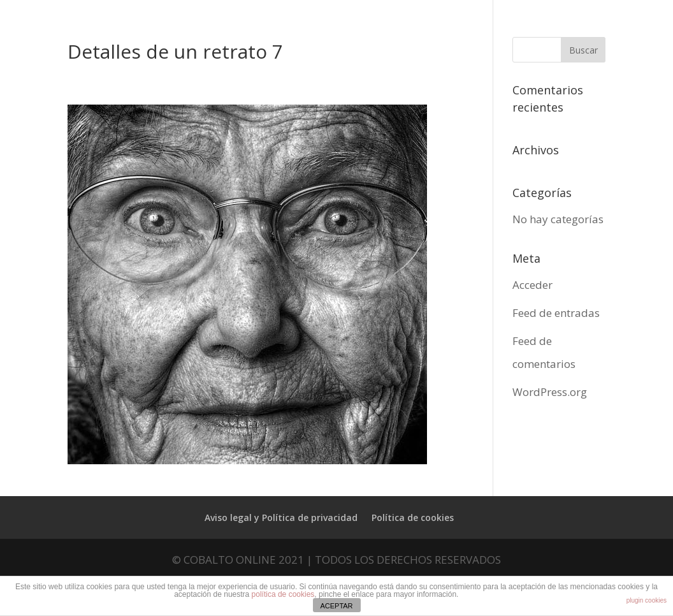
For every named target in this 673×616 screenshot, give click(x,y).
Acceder (532, 285)
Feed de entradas (556, 313)
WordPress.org (550, 392)
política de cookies (283, 594)
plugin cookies (647, 600)
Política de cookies (413, 517)
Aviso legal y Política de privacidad (281, 517)
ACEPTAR (336, 606)
